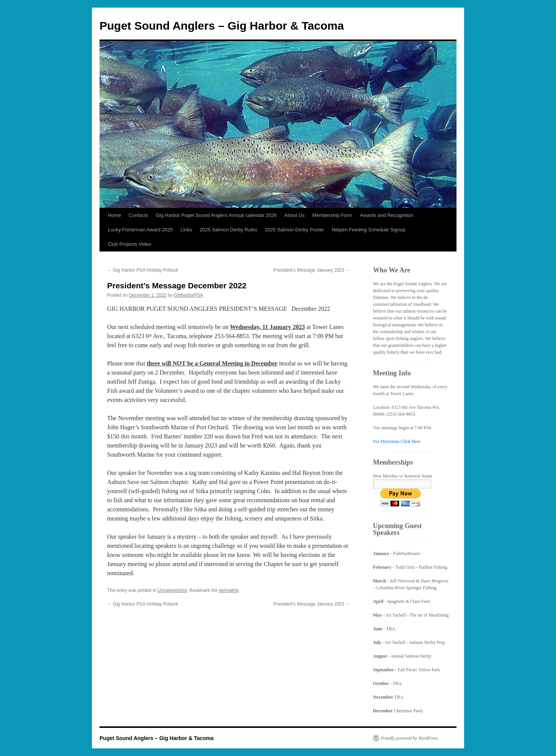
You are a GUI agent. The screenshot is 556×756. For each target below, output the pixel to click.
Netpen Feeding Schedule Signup (368, 230)
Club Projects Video (130, 244)
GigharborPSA (189, 295)
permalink (229, 590)
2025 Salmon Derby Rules (228, 230)
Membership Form (332, 215)
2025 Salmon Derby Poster (294, 230)
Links (186, 230)
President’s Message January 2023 (312, 270)
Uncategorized (172, 590)
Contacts (138, 215)
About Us (295, 215)
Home (115, 215)
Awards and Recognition (387, 215)
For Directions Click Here (397, 441)
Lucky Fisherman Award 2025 (140, 230)
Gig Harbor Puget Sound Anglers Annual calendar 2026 (216, 215)
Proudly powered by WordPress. (410, 738)
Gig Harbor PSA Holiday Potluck (143, 270)
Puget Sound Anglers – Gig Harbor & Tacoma (222, 26)
